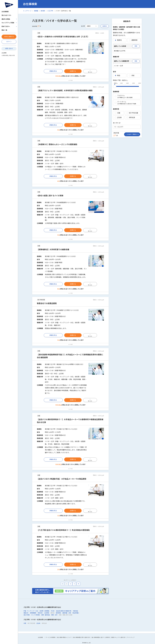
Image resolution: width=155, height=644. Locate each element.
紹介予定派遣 (132, 113)
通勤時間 (133, 40)
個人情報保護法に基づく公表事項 (101, 637)
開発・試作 (54, 615)
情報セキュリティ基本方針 (118, 637)
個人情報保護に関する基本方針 (82, 637)
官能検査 (75, 611)
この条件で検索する (132, 134)
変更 (136, 46)
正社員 (118, 117)
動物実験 (58, 613)
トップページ (27, 11)
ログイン (9, 42)
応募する (73, 71)
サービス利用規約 (51, 637)
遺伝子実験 (27, 615)
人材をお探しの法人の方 (8, 55)
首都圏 (36, 11)
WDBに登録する (9, 37)
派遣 (117, 113)
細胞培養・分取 (67, 613)
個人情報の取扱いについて (64, 637)
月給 (132, 75)
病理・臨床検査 (46, 615)
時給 (117, 75)
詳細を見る (53, 71)
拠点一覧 (4, 30)
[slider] (115, 86)
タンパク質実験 (35, 615)
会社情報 (4, 53)
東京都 (43, 11)
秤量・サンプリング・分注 (31, 611)
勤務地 (118, 40)
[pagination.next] (78, 584)
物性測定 (40, 613)
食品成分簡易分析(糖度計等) (64, 611)
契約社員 (131, 117)
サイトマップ (131, 637)
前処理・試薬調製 (44, 611)
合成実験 (47, 613)
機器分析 (26, 613)
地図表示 (105, 26)
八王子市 (50, 11)
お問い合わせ (9, 49)
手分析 (53, 611)
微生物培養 (76, 613)
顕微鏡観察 (33, 613)
